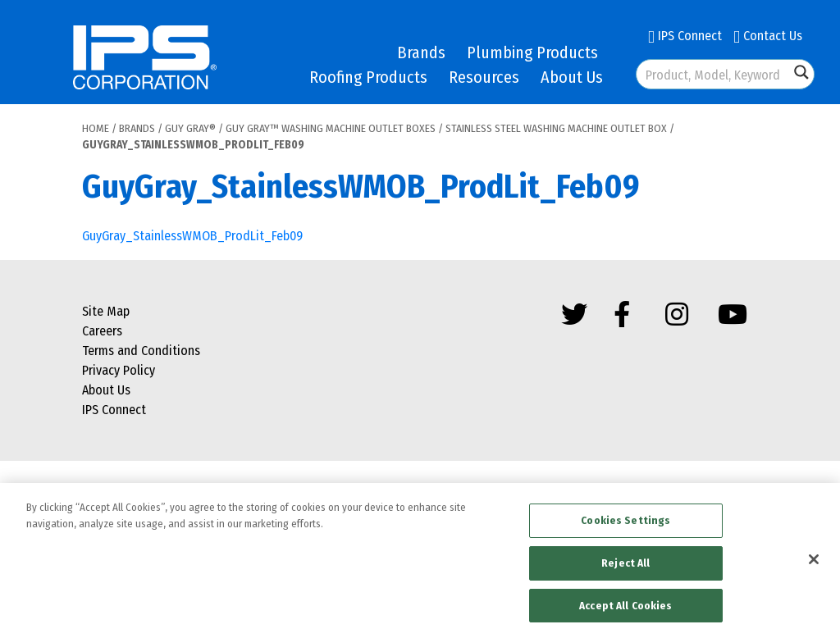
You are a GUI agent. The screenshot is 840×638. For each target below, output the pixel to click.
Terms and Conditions (141, 351)
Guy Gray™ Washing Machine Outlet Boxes (331, 128)
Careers (102, 331)
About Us (572, 77)
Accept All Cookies (625, 610)
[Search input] (714, 74)
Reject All (625, 567)
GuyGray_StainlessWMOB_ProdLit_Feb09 (192, 236)
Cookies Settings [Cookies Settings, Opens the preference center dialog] (625, 524)
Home (96, 128)
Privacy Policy (119, 370)
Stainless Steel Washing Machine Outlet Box (556, 128)
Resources (484, 77)
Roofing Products (368, 77)
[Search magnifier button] (801, 72)
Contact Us (768, 36)
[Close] (814, 563)
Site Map (106, 311)
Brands (421, 52)
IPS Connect (685, 36)
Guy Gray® (190, 128)
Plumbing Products (532, 52)
